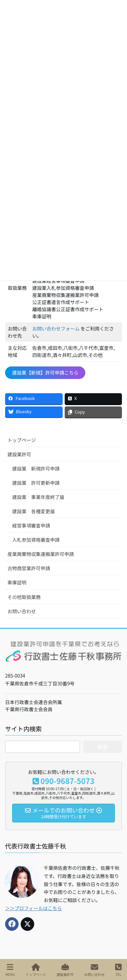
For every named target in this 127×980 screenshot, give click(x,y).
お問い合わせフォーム (56, 328)
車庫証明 (17, 582)
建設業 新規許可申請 (36, 468)
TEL (118, 970)
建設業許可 (19, 454)
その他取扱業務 (24, 597)
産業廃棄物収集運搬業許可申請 (41, 554)
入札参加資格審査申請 (36, 540)
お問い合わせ (22, 611)
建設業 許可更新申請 (36, 483)
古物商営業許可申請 (29, 568)
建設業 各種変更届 (34, 511)
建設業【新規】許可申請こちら (45, 373)
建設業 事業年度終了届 (38, 497)
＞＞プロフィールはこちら (34, 908)
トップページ (22, 440)
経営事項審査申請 (31, 525)
